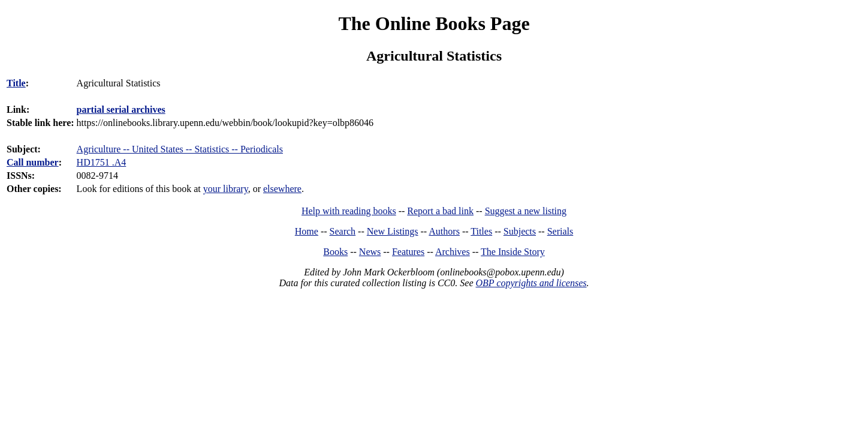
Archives (453, 252)
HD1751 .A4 (102, 162)
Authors (444, 231)
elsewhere (282, 189)
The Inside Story (513, 252)
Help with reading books (349, 211)
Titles (481, 231)
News (370, 252)
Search (343, 231)
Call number (33, 162)
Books (335, 252)
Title (16, 83)
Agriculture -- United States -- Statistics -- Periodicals (180, 149)
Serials (560, 231)
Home (307, 231)
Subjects (520, 231)
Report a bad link (440, 211)
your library (226, 189)
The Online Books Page (434, 23)
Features (408, 252)
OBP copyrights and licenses (531, 283)
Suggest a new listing (526, 211)
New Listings (393, 231)
